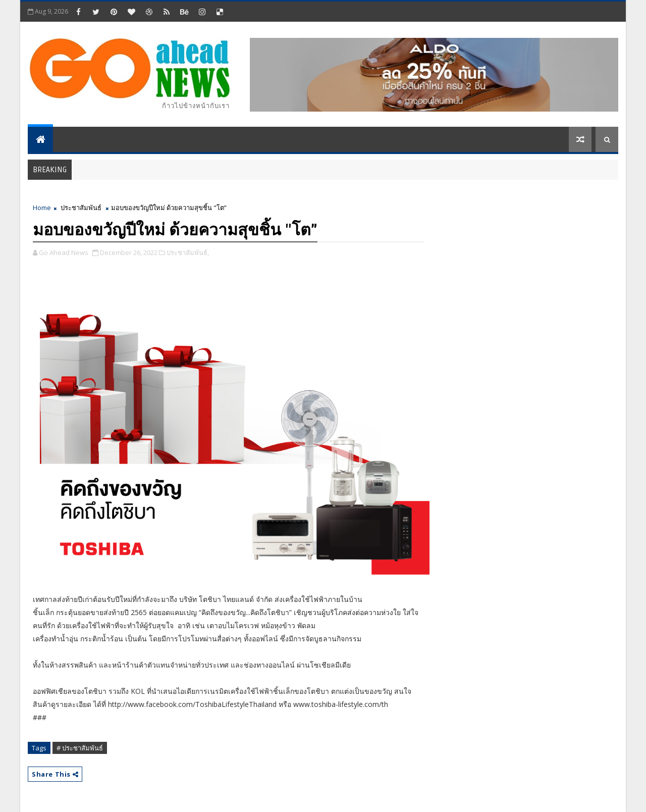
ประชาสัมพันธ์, (188, 252)
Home (42, 208)
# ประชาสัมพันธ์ (80, 748)
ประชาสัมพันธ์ (81, 208)
